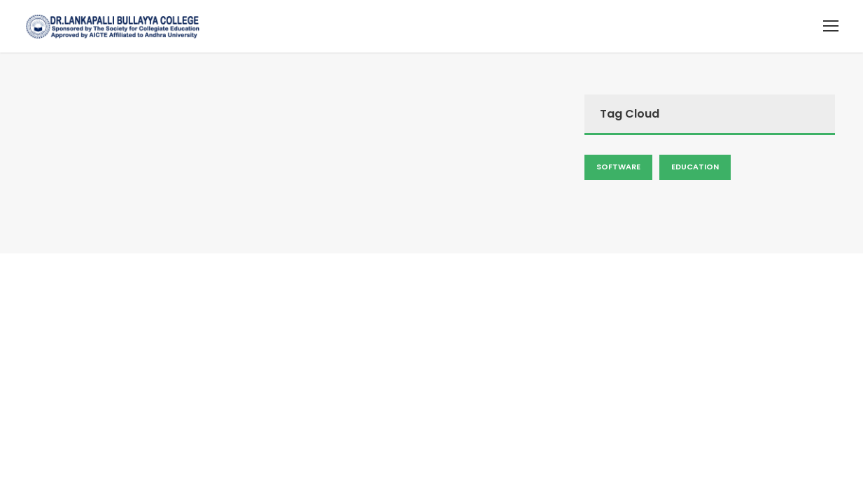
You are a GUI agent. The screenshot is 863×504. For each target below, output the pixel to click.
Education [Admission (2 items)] (695, 167)
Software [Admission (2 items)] (618, 167)
